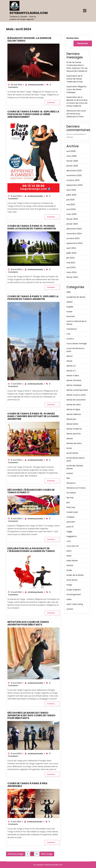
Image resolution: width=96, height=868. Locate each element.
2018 (69, 292)
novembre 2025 (74, 175)
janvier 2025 (72, 224)
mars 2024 (72, 272)
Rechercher (73, 38)
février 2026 (72, 161)
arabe (69, 312)
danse (69, 361)
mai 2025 (71, 204)
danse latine (72, 424)
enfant (70, 473)
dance (69, 356)
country (70, 339)
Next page (47, 854)
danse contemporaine (77, 390)
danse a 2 (71, 371)
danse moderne (74, 429)
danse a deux (73, 376)
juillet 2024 (71, 253)
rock (69, 541)
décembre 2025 (74, 171)
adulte (69, 302)
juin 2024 (71, 258)
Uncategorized (73, 594)
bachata (71, 316)
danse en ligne (73, 409)
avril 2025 (71, 209)
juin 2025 (71, 200)
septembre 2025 (74, 185)
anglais (70, 307)
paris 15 (70, 527)
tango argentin (74, 590)
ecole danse (72, 453)
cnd (68, 334)
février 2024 (72, 277)
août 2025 (71, 190)
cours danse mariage (77, 344)
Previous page (16, 854)
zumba (70, 609)
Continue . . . (52, 103)
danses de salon (74, 443)
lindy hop (71, 507)
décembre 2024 (74, 229)
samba (70, 565)
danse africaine (74, 380)
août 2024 (71, 248)
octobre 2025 (73, 180)
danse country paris (76, 395)
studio (69, 570)
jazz (68, 502)
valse (69, 599)
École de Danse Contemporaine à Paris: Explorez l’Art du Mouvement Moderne (77, 67)
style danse (72, 580)
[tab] (85, 11)
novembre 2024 (74, 234)
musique (70, 517)
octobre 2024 (73, 238)
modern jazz (72, 512)
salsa (69, 556)
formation (71, 493)
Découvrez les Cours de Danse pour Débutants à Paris (76, 114)
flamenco (71, 483)
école (69, 448)
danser (70, 438)
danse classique (74, 385)
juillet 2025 (71, 195)
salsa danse (72, 561)
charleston (72, 329)
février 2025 (72, 219)
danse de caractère (76, 400)
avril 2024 (71, 267)
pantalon (71, 522)
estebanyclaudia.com (29, 13)
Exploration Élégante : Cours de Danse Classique (77, 89)
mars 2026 (71, 156)
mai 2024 (71, 263)
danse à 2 (71, 366)
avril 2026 (71, 151)
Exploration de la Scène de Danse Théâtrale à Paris (75, 79)
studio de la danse (75, 575)
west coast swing (75, 604)
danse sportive (74, 434)
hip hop (70, 498)
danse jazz (71, 419)
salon (69, 551)
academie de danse (76, 297)
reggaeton (72, 536)
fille (68, 478)
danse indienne (74, 414)
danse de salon (74, 405)
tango (69, 585)
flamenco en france (76, 488)
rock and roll (72, 546)
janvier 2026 (72, 166)
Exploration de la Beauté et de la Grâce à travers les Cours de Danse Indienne (77, 102)
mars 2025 (71, 214)
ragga (69, 531)
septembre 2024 (75, 243)
